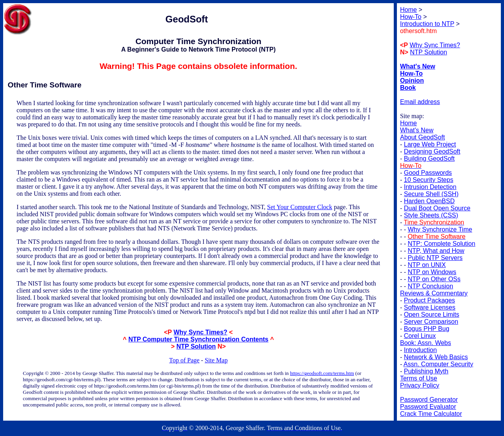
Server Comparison (431, 322)
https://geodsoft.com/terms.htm (322, 373)
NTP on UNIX (427, 265)
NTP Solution (196, 346)
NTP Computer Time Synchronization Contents (198, 339)
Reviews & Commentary (434, 293)
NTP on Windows (432, 272)
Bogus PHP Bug (427, 329)
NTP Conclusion (431, 286)
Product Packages (430, 300)
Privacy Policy (420, 385)
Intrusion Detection (430, 187)
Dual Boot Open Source (437, 208)
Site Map (216, 360)
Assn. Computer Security (438, 364)
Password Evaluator (428, 407)
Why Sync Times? (201, 332)
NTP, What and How (436, 251)
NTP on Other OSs (434, 279)
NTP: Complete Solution (442, 244)
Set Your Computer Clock (299, 207)
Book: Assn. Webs (426, 343)
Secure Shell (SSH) (431, 194)
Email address (420, 102)
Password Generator (429, 400)
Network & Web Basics (436, 357)
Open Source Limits (432, 314)
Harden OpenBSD (429, 201)
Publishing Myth (426, 371)
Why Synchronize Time (440, 229)
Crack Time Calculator (431, 414)
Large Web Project (430, 144)
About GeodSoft (422, 137)
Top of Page (184, 360)
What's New (417, 130)
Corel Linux (420, 336)
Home (409, 123)
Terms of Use (419, 378)
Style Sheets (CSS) (431, 215)
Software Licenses (430, 307)
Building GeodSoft (429, 159)
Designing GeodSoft (432, 151)
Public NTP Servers (435, 258)
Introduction (421, 350)
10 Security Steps (429, 180)
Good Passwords (428, 173)
